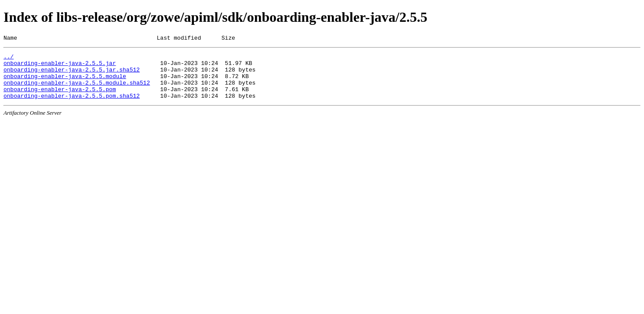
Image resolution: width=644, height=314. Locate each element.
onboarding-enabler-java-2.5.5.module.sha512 (77, 90)
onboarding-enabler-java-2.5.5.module (65, 82)
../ (9, 59)
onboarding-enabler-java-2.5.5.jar (60, 67)
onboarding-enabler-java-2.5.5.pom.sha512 (72, 106)
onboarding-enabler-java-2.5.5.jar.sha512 (72, 75)
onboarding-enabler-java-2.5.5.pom (60, 98)
